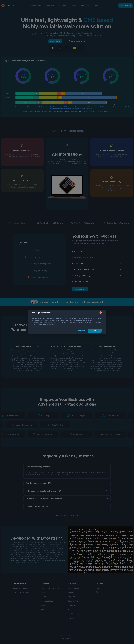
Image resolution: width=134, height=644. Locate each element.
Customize (81, 331)
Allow (95, 331)
